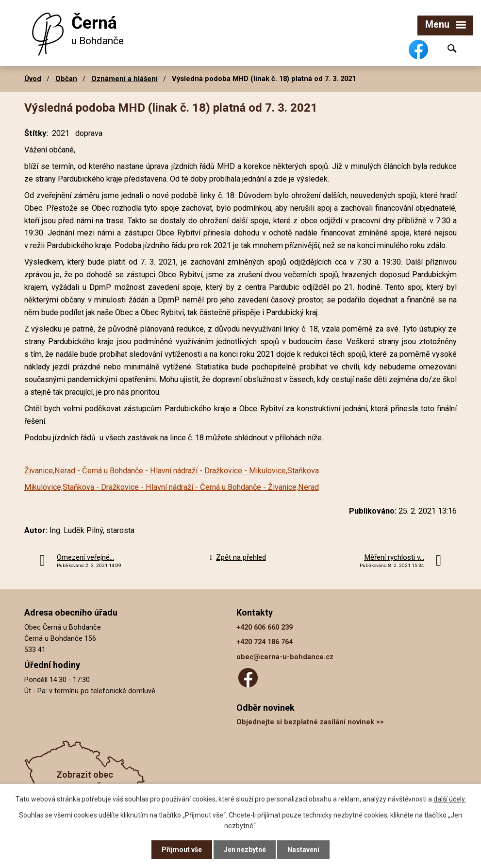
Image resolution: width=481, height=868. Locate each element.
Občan (66, 79)
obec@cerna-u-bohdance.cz (285, 657)
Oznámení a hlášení (124, 79)
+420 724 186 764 (265, 642)
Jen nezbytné (245, 850)
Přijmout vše (182, 850)
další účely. (450, 799)
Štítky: (36, 133)
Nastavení (304, 850)
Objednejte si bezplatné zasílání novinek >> (310, 722)
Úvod (33, 79)
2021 (61, 133)
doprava (89, 133)
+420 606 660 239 (265, 627)
